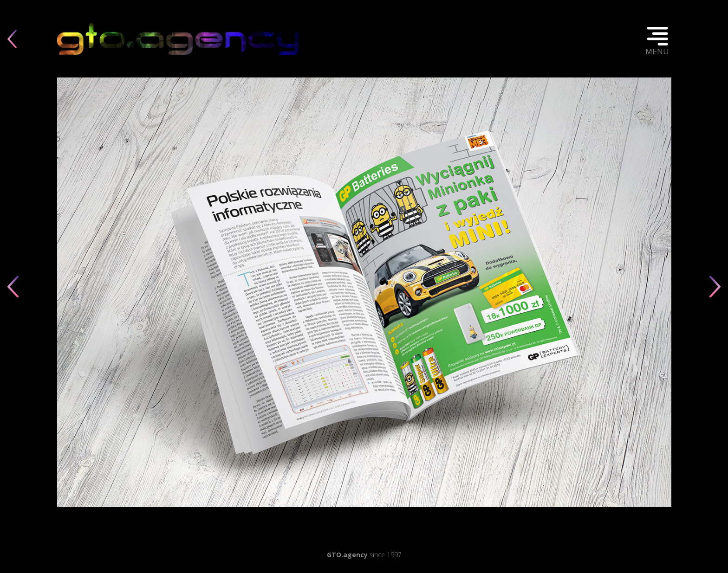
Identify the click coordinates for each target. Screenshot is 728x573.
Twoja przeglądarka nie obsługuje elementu (178, 39)
